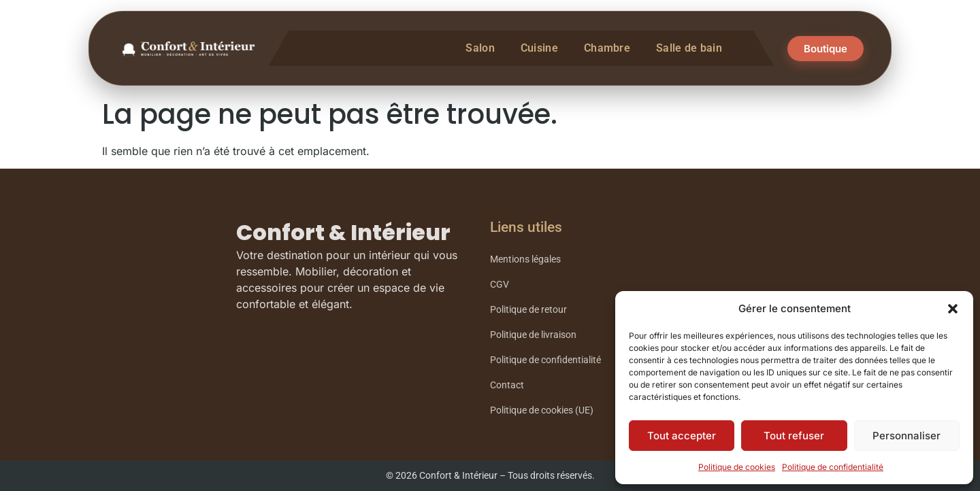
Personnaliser (906, 436)
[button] (953, 309)
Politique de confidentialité (833, 467)
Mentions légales (525, 259)
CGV (500, 285)
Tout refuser (794, 436)
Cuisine (539, 48)
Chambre (607, 48)
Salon (480, 48)
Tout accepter (682, 436)
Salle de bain (689, 48)
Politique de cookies (737, 467)
